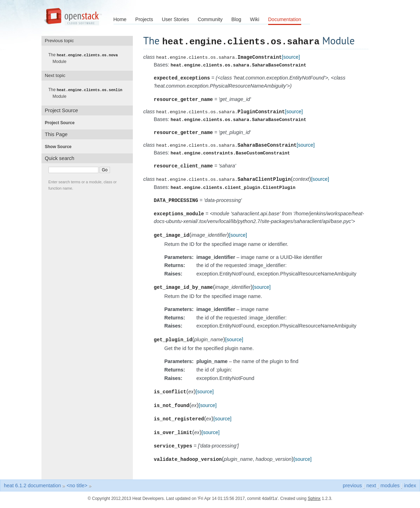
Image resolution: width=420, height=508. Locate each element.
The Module (85, 58)
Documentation (285, 19)
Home (120, 19)
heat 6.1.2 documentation (32, 488)
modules (390, 488)
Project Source (62, 122)
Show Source (60, 146)
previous (352, 488)
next (371, 488)
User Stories (175, 19)
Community (210, 19)
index (410, 488)
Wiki (254, 19)
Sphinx (314, 501)
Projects (144, 19)
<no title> (77, 488)
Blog (236, 19)
